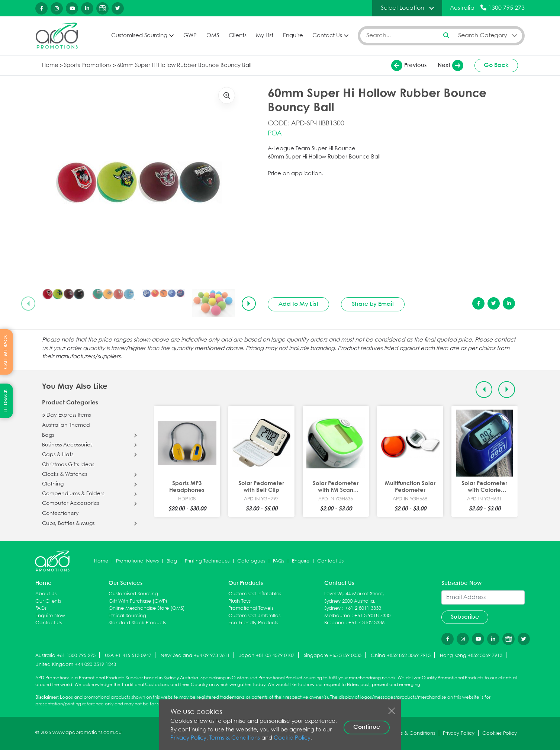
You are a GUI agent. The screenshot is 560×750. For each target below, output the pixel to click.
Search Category (483, 36)
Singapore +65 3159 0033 (333, 656)
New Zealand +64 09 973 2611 (195, 656)
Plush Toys (239, 601)
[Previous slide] (28, 304)
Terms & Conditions (235, 738)
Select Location (403, 8)
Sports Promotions (88, 65)
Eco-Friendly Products (253, 623)
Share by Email (373, 304)
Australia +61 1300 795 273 (65, 656)
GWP (190, 36)
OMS (213, 36)
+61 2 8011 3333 (363, 608)
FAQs (279, 561)
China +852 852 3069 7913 (401, 656)
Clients (238, 36)
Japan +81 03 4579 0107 (267, 656)
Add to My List (298, 304)
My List (265, 36)
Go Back (496, 65)
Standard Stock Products (137, 623)
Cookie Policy (292, 738)
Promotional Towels (251, 608)
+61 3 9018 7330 (372, 616)
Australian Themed (66, 425)
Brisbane (334, 623)
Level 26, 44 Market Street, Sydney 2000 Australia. (354, 598)
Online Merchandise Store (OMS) (147, 608)
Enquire (293, 36)
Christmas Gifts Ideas (68, 465)
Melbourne (337, 616)
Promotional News (137, 561)
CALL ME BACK (6, 352)
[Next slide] (249, 304)
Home (50, 65)
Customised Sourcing (139, 36)
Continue (367, 727)
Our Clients (48, 601)
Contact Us (327, 36)
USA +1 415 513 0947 (128, 656)
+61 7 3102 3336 (366, 623)
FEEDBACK (6, 401)
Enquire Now (50, 616)
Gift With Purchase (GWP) (138, 601)
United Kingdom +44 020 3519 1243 (76, 665)
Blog (172, 561)
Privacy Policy (188, 738)
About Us (46, 594)
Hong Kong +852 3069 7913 (471, 656)
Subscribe (465, 617)
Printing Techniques (207, 561)
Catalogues (251, 561)
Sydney (332, 608)
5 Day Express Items (66, 415)
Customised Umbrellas (254, 616)
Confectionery (60, 513)
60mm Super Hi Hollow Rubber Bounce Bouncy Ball (184, 65)
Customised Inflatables (255, 594)
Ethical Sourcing (127, 616)
